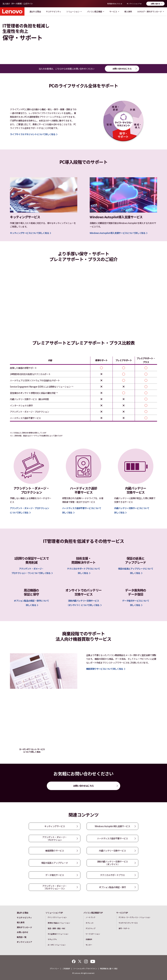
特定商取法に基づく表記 (109, 969)
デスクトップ (90, 928)
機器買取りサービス (55, 851)
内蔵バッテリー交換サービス (112, 851)
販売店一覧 (22, 937)
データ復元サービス (55, 875)
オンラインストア (24, 942)
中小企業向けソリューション (58, 934)
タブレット (90, 923)
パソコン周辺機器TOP (93, 913)
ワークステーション (93, 934)
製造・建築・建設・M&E (56, 928)
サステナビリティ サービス (128, 923)
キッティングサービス (55, 826)
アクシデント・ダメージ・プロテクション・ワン (54, 887)
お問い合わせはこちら (122, 69)
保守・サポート (124, 928)
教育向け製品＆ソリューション (59, 923)
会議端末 (89, 939)
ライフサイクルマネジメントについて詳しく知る (33, 134)
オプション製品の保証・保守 (112, 887)
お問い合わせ (155, 4)
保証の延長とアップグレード (55, 863)
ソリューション (74, 11)
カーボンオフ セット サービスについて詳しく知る (32, 750)
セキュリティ (52, 939)
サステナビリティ (53, 11)
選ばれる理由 (35, 11)
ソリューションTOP (54, 913)
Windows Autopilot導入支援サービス (112, 826)
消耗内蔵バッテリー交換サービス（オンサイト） (112, 863)
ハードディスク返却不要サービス (112, 838)
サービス (114, 11)
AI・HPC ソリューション (57, 945)
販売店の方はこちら (114, 4)
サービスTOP (122, 913)
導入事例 (128, 11)
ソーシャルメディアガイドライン (85, 969)
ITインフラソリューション (57, 917)
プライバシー (54, 969)
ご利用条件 (66, 969)
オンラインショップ (133, 4)
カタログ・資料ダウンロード (151, 11)
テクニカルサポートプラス (112, 875)
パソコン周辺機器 (96, 11)
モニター (89, 945)
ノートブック (90, 917)
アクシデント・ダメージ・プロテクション (54, 838)
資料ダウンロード (24, 927)
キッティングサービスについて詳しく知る (29, 233)
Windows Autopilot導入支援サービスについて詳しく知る (118, 233)
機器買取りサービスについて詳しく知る (105, 669)
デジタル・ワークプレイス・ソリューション (134, 917)
